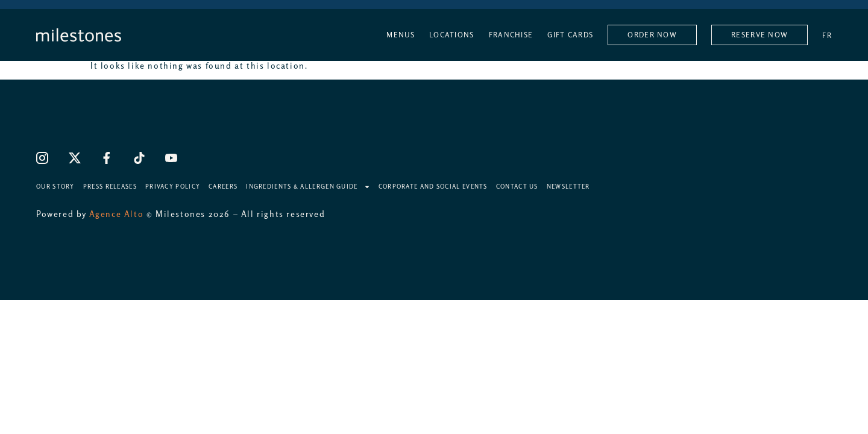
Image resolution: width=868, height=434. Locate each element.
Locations (452, 35)
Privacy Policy (173, 187)
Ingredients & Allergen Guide (308, 187)
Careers (223, 187)
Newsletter (568, 187)
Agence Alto (117, 214)
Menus (401, 35)
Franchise (511, 35)
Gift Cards (570, 35)
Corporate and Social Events (433, 187)
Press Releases (110, 187)
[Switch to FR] (827, 35)
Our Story (55, 187)
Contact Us (517, 187)
